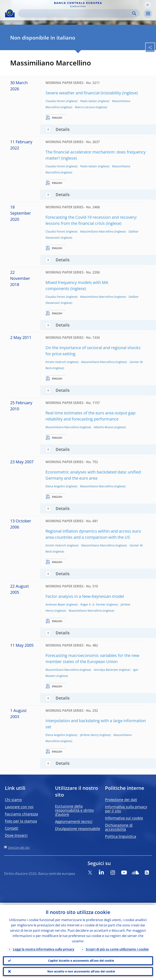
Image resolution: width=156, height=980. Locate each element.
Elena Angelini (55, 486)
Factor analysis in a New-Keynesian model (85, 596)
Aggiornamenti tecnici (74, 821)
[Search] (76, 13)
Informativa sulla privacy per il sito (126, 809)
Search (134, 13)
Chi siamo (13, 800)
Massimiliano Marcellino (97, 231)
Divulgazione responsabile (78, 829)
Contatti (12, 828)
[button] (148, 5)
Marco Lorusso (85, 107)
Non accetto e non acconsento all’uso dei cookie (81, 971)
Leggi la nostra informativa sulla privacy (44, 947)
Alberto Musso (104, 427)
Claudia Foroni (55, 101)
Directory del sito (19, 847)
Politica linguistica (121, 836)
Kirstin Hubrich (56, 362)
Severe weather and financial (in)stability (83, 93)
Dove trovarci (16, 835)
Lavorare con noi (19, 807)
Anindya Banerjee (106, 670)
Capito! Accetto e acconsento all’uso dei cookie (81, 959)
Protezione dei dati (121, 800)
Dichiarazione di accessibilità (119, 827)
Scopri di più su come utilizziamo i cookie (117, 947)
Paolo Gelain (89, 101)
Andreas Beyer (55, 604)
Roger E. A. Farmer (93, 604)
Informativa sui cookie (124, 818)
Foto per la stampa (21, 821)
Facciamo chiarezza (21, 814)
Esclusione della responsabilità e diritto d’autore (74, 810)
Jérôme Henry (89, 735)
